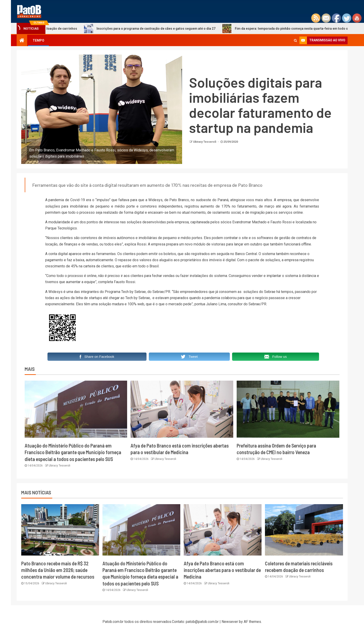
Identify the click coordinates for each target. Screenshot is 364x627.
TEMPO (38, 40)
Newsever (230, 622)
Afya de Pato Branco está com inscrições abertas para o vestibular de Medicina (222, 570)
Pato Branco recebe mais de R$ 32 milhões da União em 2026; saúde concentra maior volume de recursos (58, 570)
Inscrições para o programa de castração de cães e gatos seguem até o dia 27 (157, 29)
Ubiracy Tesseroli (205, 142)
